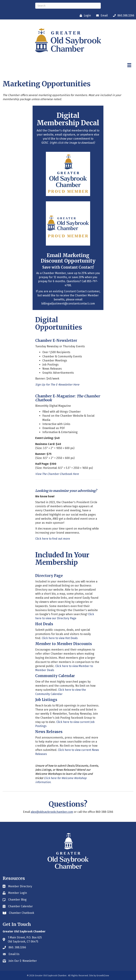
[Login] (84, 15)
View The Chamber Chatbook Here (57, 474)
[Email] (101, 15)
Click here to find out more (53, 539)
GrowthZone (103, 975)
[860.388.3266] (123, 15)
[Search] (68, 6)
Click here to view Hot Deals (60, 638)
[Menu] (129, 65)
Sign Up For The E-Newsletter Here (57, 385)
